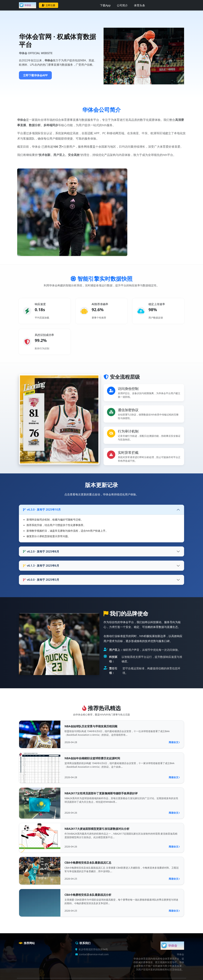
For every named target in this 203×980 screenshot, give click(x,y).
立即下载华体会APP (35, 75)
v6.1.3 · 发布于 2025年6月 (41, 566)
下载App (105, 5)
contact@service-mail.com (94, 954)
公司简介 (122, 5)
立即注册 (49, 5)
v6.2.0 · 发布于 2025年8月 (41, 551)
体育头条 (140, 5)
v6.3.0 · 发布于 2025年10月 (42, 510)
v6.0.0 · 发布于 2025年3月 (41, 580)
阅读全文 (174, 742)
